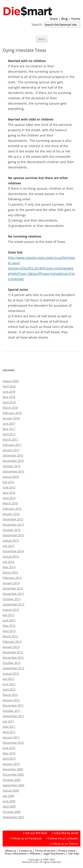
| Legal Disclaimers (53, 853)
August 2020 (11, 381)
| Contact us (24, 850)
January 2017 (11, 450)
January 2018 (11, 418)
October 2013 (12, 599)
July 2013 (8, 615)
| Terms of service (44, 850)
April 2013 (9, 631)
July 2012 (8, 679)
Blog (65, 19)
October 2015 (12, 530)
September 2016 (13, 471)
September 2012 (13, 668)
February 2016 (12, 509)
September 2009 (13, 785)
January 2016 (11, 514)
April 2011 (9, 732)
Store (54, 19)
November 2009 (13, 774)
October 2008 (12, 812)
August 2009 (11, 790)
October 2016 (12, 466)
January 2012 (11, 700)
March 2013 (10, 636)
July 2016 (8, 482)
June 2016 (9, 487)
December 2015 (13, 519)
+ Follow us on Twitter (64, 844)
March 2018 (10, 408)
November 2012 (13, 657)
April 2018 (9, 402)
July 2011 (8, 721)
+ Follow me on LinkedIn (62, 838)
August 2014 (11, 556)
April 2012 (9, 689)
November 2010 (13, 743)
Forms (76, 19)
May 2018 (9, 397)
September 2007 (13, 817)
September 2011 (13, 716)
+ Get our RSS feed (35, 833)
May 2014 (9, 567)
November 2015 (13, 525)
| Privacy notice (66, 850)
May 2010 (9, 753)
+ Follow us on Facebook (25, 838)
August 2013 (11, 610)
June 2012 (9, 684)
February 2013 (12, 642)
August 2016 (11, 477)
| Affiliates (34, 853)
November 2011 (13, 705)
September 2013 (13, 604)
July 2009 (8, 796)
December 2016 (13, 455)
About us (11, 850)
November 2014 (13, 551)
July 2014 (8, 562)
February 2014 (12, 578)
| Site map (72, 853)
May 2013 (9, 626)
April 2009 (9, 806)
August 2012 (11, 673)
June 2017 (9, 423)
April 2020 (9, 386)
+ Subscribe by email (65, 833)
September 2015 (13, 535)
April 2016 (9, 498)
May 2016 (9, 493)
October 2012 (12, 663)
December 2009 (13, 769)
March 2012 (10, 695)
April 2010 (9, 759)
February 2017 (12, 445)
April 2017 (9, 434)
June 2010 (9, 748)
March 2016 (10, 503)
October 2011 (12, 711)
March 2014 (10, 572)
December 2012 (13, 652)
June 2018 (9, 392)
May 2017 (9, 429)
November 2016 (13, 461)
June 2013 (9, 620)
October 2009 (12, 780)
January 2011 (11, 737)
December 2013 (13, 588)
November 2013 (13, 594)
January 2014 (11, 583)
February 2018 (12, 413)
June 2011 (9, 727)
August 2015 (11, 540)
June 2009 (9, 801)
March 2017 (10, 439)
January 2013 (11, 647)
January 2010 (11, 764)
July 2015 (8, 546)
